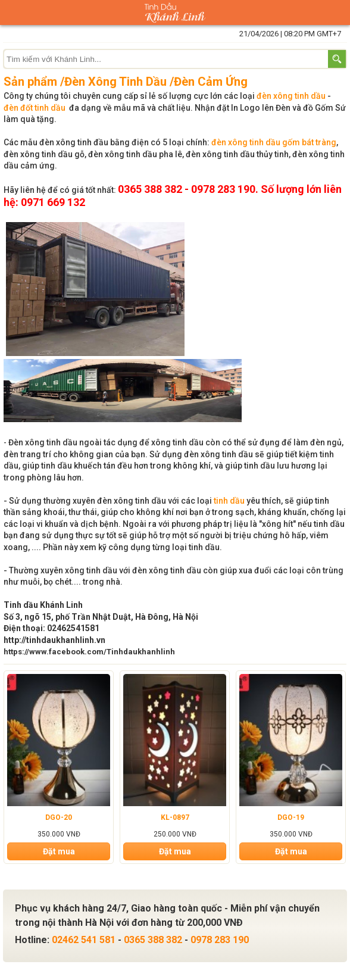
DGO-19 (291, 817)
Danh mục (12, 13)
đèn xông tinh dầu (291, 96)
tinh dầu (229, 501)
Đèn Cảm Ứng (211, 82)
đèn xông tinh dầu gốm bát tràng (274, 142)
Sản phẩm (30, 82)
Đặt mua (59, 851)
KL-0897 (175, 817)
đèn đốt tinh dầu (35, 108)
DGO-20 (59, 817)
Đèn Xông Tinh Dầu (115, 82)
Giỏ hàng (337, 13)
